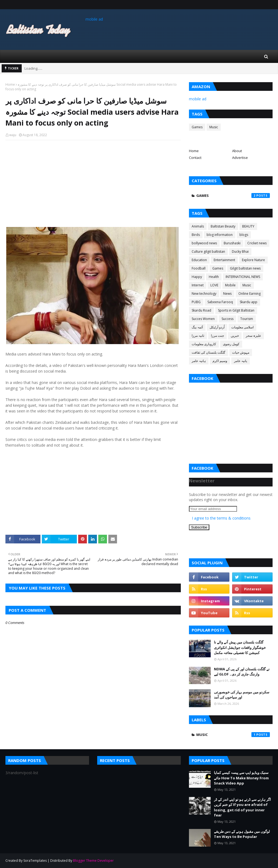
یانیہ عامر (241, 361)
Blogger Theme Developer (93, 861)
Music (214, 127)
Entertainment (224, 260)
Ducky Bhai (240, 252)
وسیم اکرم (220, 361)
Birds (196, 235)
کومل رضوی (231, 344)
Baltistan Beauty (223, 226)
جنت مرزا (217, 336)
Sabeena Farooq (220, 302)
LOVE (214, 285)
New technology (204, 294)
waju (13, 135)
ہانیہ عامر (199, 361)
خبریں (235, 336)
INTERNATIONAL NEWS (243, 277)
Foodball (199, 268)
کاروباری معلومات (204, 344)
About (237, 151)
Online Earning (249, 294)
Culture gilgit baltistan (208, 252)
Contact (195, 158)
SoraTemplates (35, 861)
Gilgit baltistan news (245, 268)
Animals (198, 226)
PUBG (196, 302)
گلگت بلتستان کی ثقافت (208, 352)
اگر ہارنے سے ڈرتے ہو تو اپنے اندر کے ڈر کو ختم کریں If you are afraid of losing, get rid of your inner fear (242, 807)
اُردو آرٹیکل (217, 327)
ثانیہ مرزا (198, 336)
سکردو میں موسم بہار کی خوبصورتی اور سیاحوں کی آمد (242, 695)
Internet (198, 285)
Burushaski (232, 243)
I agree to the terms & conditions (221, 518)
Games (197, 127)
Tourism (247, 319)
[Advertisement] (93, 184)
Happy (197, 277)
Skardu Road (201, 310)
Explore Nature (253, 260)
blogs (244, 235)
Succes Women (203, 319)
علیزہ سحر (253, 336)
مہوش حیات (241, 352)
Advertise (240, 158)
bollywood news (204, 243)
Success (228, 319)
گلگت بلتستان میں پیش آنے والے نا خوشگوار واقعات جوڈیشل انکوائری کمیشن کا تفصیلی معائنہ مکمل (240, 647)
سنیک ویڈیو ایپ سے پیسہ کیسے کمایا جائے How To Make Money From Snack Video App (241, 778)
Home (10, 84)
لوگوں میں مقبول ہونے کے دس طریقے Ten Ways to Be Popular (242, 834)
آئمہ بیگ (197, 327)
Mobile (230, 285)
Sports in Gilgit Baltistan (236, 310)
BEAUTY (248, 226)
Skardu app (249, 302)
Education (199, 260)
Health (214, 277)
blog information (220, 235)
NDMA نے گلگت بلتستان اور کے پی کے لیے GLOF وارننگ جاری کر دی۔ (242, 672)
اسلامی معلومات (242, 327)
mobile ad (94, 19)
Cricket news (257, 243)
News (227, 294)
